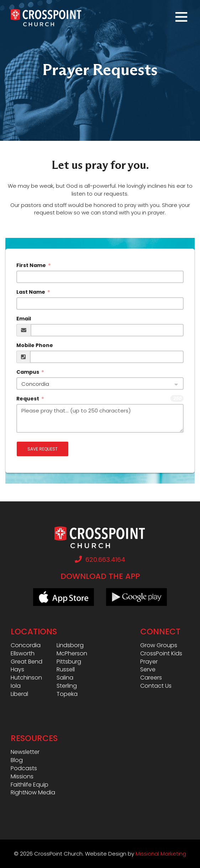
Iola (16, 686)
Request (28, 399)
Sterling (67, 686)
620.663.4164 (100, 560)
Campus (28, 372)
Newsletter (25, 752)
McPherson (72, 654)
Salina (65, 678)
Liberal (19, 694)
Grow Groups (159, 645)
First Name (32, 265)
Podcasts (24, 768)
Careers (151, 678)
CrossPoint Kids (161, 654)
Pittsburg (69, 662)
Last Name (31, 292)
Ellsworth (23, 654)
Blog (17, 760)
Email (24, 319)
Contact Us (156, 686)
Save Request (43, 449)
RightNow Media (33, 793)
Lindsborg (70, 645)
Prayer (149, 662)
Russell (66, 670)
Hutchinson (26, 678)
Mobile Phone (35, 345)
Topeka (67, 694)
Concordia (26, 645)
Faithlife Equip (30, 785)
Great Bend (27, 662)
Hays (17, 670)
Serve (148, 670)
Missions (22, 777)
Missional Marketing (161, 854)
